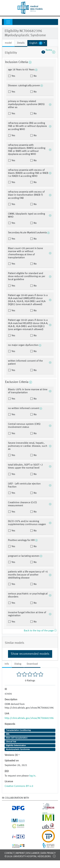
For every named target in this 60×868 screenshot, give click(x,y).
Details (21, 43)
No (35, 76)
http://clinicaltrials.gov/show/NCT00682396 (29, 718)
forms (48, 52)
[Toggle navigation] (8, 22)
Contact (9, 853)
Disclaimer (33, 853)
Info (7, 664)
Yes (13, 76)
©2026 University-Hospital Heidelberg (28, 857)
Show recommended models (30, 654)
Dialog (18, 664)
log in (32, 776)
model (8, 43)
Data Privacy (48, 853)
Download (32, 664)
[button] (37, 43)
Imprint (20, 853)
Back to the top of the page (40, 631)
